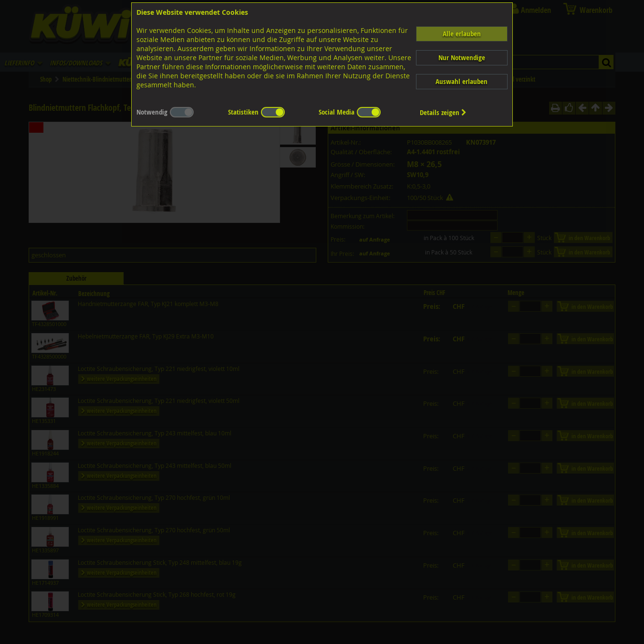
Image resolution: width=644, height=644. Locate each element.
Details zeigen (443, 112)
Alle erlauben (462, 34)
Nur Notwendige (462, 58)
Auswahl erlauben (462, 81)
